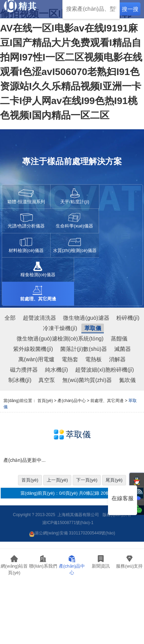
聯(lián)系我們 (43, 562)
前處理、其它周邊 (107, 401)
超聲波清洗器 (39, 318)
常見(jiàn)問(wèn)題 (130, 593)
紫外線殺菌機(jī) (33, 349)
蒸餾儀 (119, 339)
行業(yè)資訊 (101, 591)
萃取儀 (93, 328)
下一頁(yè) (87, 480)
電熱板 (93, 359)
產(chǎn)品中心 (72, 565)
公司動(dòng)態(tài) (101, 579)
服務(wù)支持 (129, 562)
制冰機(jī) (20, 380)
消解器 (117, 359)
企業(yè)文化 (43, 605)
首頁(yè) (45, 401)
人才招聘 (43, 618)
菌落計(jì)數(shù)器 (84, 349)
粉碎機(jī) (128, 318)
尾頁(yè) (114, 480)
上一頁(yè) (57, 480)
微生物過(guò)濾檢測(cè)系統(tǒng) (60, 339)
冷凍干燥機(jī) (60, 328)
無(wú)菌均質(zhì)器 (87, 380)
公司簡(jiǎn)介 (43, 593)
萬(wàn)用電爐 (36, 359)
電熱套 (70, 359)
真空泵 (47, 380)
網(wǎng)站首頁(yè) (14, 565)
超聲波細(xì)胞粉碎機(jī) (105, 370)
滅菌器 (123, 349)
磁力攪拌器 (24, 370)
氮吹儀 (127, 380)
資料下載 (129, 605)
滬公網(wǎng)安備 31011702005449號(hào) (72, 533)
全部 (10, 318)
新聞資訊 (101, 562)
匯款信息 (43, 632)
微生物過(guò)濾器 (86, 318)
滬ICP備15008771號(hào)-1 (68, 523)
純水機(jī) (57, 370)
